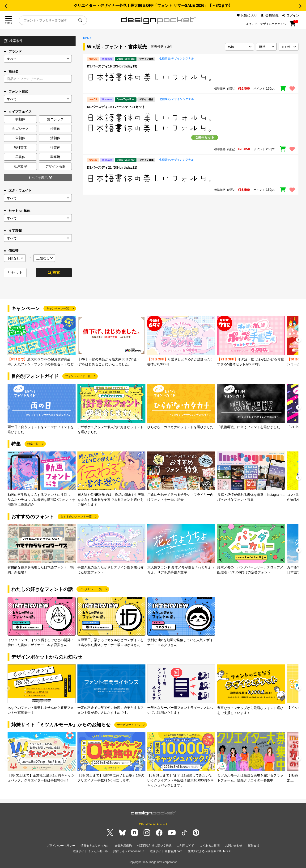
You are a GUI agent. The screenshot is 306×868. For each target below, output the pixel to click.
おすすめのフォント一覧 (76, 517)
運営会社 (254, 846)
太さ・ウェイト (18, 190)
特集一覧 (33, 444)
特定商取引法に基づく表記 (154, 846)
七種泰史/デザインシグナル (176, 58)
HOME (87, 38)
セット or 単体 (17, 211)
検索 (54, 273)
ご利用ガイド (186, 846)
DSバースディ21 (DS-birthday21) (112, 167)
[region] (191, 77)
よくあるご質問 (210, 846)
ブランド (13, 51)
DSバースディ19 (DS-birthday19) (112, 66)
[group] (42, 341)
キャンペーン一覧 (58, 309)
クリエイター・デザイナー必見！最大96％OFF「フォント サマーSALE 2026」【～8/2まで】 (153, 6)
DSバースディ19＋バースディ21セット (116, 107)
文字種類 (13, 231)
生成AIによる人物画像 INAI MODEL (211, 851)
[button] (6, 6)
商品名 (11, 71)
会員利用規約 (123, 846)
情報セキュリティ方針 (95, 846)
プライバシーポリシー (61, 846)
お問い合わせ (234, 846)
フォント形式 (16, 92)
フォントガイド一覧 (78, 376)
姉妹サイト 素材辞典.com (166, 851)
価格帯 (11, 251)
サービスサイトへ (128, 725)
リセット (15, 273)
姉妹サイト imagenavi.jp (129, 851)
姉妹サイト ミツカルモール (90, 851)
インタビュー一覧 (91, 589)
